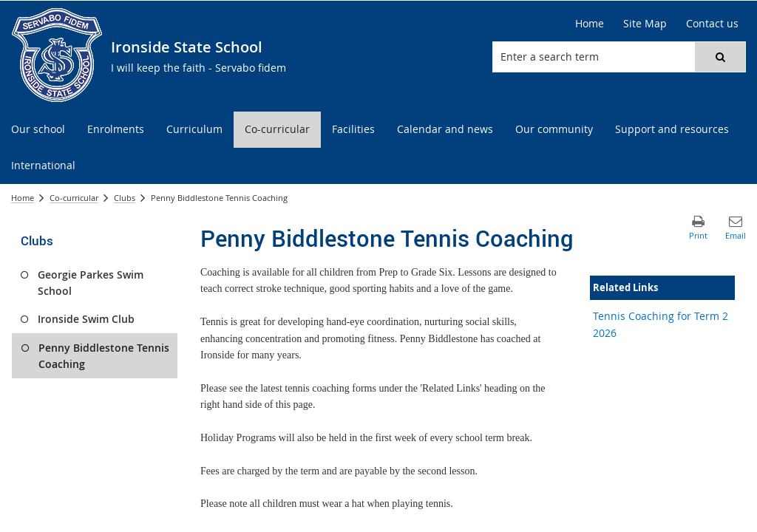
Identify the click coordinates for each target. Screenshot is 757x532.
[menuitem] (38, 130)
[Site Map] (645, 24)
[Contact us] (712, 24)
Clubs (125, 198)
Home (23, 198)
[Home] (590, 24)
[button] (720, 57)
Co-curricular (74, 198)
